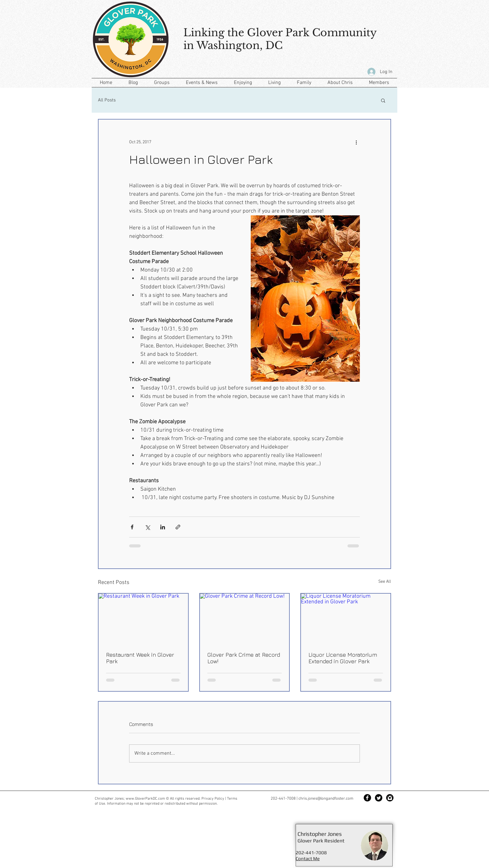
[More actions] (356, 142)
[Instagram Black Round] (390, 798)
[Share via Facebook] (132, 527)
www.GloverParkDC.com (145, 799)
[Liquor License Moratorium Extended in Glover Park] (346, 619)
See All (385, 582)
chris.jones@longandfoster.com (326, 799)
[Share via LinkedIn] (163, 527)
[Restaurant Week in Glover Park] (143, 619)
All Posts (107, 100)
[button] (383, 100)
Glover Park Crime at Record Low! (244, 658)
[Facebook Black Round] (367, 798)
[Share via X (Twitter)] (147, 527)
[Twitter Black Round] (379, 798)
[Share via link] (178, 527)
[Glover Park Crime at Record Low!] (245, 619)
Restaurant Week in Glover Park (140, 658)
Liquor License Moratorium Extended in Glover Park (343, 658)
